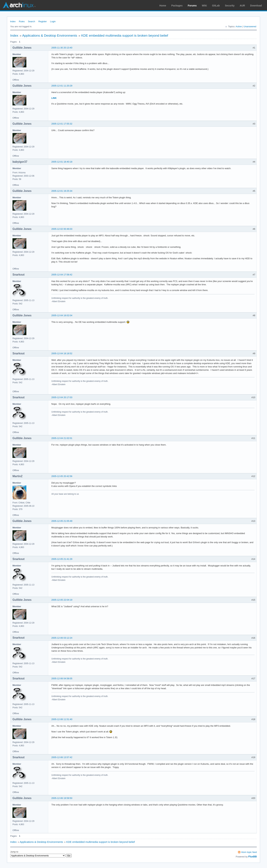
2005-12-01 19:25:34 (62, 191)
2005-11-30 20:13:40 (62, 48)
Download (256, 6)
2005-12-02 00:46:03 (62, 229)
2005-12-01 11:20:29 (62, 86)
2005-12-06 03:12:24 (62, 638)
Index (13, 21)
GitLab (216, 6)
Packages (177, 6)
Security (230, 6)
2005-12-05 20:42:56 (62, 476)
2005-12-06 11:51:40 (62, 719)
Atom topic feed (249, 852)
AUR (242, 6)
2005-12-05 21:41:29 (62, 559)
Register (43, 21)
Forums (192, 6)
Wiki (204, 6)
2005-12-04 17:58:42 (62, 275)
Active (239, 26)
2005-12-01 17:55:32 (62, 124)
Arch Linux (19, 5)
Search (31, 21)
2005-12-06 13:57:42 (62, 757)
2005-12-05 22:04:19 (62, 600)
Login (53, 21)
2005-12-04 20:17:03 (62, 397)
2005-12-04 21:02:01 (62, 438)
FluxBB (253, 857)
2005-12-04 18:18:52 (62, 353)
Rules (22, 21)
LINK (54, 98)
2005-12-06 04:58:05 (62, 678)
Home (163, 6)
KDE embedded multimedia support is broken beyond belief (125, 36)
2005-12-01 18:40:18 (62, 162)
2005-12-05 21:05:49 (62, 521)
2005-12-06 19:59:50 (62, 798)
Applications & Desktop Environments (50, 36)
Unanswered (250, 26)
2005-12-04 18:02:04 (62, 315)
